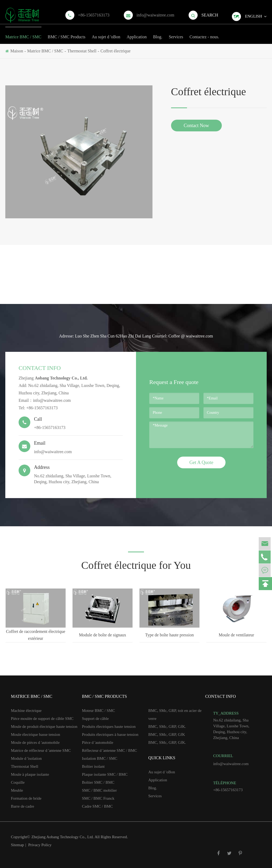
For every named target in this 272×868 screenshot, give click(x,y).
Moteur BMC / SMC (99, 711)
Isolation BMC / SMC (100, 758)
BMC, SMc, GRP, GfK (167, 735)
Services (176, 33)
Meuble (17, 790)
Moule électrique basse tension (35, 735)
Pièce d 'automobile (98, 742)
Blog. (158, 33)
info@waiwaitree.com (155, 15)
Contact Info (40, 368)
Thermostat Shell (82, 51)
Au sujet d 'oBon (106, 33)
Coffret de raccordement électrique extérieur (35, 635)
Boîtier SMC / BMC (98, 782)
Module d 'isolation (26, 758)
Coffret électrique (115, 51)
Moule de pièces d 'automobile (35, 742)
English (253, 16)
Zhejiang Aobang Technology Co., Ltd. (63, 837)
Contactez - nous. (205, 33)
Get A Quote (201, 462)
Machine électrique (26, 711)
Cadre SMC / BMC (97, 806)
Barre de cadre (22, 806)
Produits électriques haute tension (109, 727)
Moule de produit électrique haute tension (44, 727)
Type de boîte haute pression (170, 635)
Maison (17, 51)
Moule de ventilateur (236, 635)
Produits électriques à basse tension (110, 735)
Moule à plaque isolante (30, 774)
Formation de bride (26, 798)
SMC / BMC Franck (98, 798)
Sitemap (17, 845)
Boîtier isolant (93, 766)
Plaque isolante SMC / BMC (105, 774)
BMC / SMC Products (67, 33)
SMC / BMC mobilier (99, 790)
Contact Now (196, 126)
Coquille (18, 782)
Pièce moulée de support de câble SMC (42, 719)
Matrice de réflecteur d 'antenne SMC (41, 750)
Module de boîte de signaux (103, 635)
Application (137, 33)
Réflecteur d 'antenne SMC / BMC (110, 750)
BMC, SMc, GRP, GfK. (167, 727)
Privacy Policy (40, 845)
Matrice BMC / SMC (23, 33)
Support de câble (95, 719)
